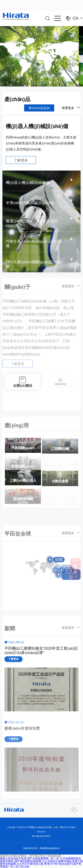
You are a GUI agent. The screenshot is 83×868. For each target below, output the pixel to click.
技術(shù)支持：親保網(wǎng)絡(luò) (41, 848)
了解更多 (21, 160)
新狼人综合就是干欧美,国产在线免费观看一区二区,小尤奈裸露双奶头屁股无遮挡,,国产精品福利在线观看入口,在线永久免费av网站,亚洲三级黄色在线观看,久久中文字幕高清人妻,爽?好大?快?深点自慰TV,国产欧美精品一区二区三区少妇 (41, 862)
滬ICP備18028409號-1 (41, 836)
